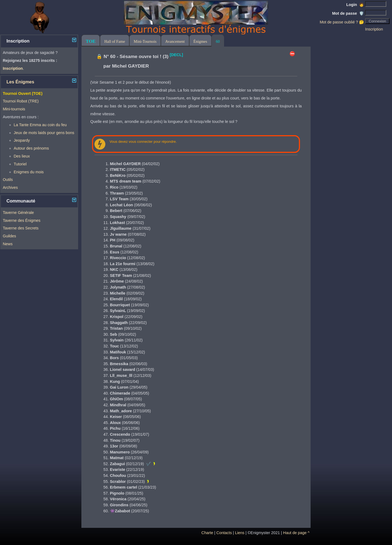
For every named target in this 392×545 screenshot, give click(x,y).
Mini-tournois (14, 109)
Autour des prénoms (31, 148)
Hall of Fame (115, 41)
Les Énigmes (20, 82)
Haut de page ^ (296, 533)
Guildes (9, 236)
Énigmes (200, 41)
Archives (10, 187)
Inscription (374, 29)
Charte (207, 533)
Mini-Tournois (145, 41)
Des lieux (22, 156)
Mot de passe (348, 13)
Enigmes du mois (29, 172)
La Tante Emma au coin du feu (40, 125)
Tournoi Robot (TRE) (21, 101)
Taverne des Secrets (21, 228)
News (8, 244)
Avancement (175, 41)
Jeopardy (22, 140)
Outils (8, 180)
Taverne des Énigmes (22, 220)
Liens (240, 533)
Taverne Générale (18, 213)
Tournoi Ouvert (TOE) (23, 93)
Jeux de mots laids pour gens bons (44, 133)
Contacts (224, 533)
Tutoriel (20, 164)
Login (355, 5)
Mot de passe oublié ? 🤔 (342, 22)
